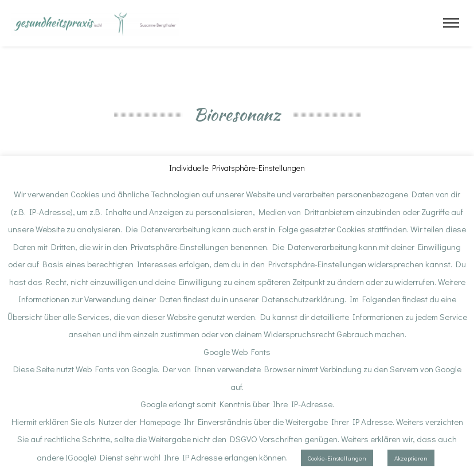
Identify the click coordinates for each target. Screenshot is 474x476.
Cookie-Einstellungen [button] (337, 458)
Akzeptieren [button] (411, 458)
